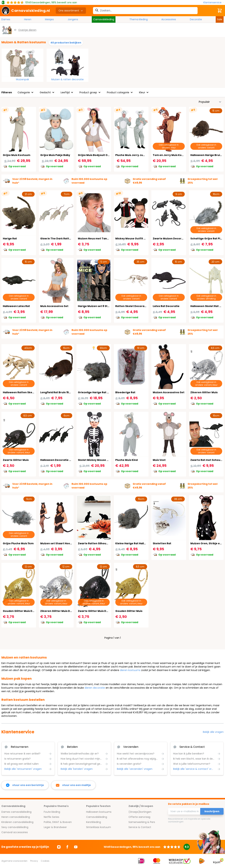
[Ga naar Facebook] (67, 847)
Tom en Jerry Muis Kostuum (172, 155)
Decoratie (196, 19)
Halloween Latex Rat (16, 306)
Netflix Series (52, 817)
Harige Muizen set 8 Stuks (95, 306)
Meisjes (49, 19)
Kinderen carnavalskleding (17, 822)
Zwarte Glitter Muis (16, 460)
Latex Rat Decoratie (166, 306)
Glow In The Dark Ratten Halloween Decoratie (71, 239)
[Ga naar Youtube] (76, 847)
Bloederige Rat (125, 392)
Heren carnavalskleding (16, 817)
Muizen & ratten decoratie (67, 79)
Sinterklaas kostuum (99, 827)
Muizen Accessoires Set (169, 392)
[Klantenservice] (213, 3)
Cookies (45, 861)
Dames (6, 19)
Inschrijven (212, 811)
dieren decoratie (95, 688)
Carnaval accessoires (15, 832)
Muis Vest (159, 460)
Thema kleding (139, 19)
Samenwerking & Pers (142, 822)
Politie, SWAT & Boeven (58, 822)
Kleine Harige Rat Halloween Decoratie (141, 543)
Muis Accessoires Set (54, 306)
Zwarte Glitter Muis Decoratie (98, 611)
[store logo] (26, 11)
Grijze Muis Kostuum (17, 155)
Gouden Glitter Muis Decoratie (23, 611)
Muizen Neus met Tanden (95, 239)
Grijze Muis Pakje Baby (55, 155)
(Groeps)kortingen (140, 812)
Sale (220, 19)
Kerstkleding (94, 822)
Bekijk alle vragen (213, 732)
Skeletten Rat (162, 543)
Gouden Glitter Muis (129, 611)
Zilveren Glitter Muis (204, 392)
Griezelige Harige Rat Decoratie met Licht (106, 392)
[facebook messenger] (25, 785)
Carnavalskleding (104, 19)
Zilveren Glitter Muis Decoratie (61, 611)
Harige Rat (10, 239)
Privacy (34, 861)
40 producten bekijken (66, 43)
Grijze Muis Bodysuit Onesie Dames (101, 155)
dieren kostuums (130, 670)
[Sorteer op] (210, 102)
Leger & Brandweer (55, 827)
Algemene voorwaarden (14, 861)
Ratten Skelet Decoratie (132, 306)
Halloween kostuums (99, 812)
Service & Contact (140, 827)
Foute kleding (52, 812)
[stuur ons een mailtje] (73, 785)
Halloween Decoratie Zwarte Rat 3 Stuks (67, 460)
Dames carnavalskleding (16, 812)
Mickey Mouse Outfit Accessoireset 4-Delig (144, 239)
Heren (28, 19)
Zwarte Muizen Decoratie (170, 239)
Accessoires (169, 19)
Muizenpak (22, 79)
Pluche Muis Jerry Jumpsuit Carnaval (140, 155)
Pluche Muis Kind (126, 460)
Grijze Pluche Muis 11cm (18, 543)
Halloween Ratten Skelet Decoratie (26, 392)
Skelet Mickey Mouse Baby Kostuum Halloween (109, 460)
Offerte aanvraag (139, 817)
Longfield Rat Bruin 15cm (57, 392)
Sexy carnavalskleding (15, 827)
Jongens (73, 19)
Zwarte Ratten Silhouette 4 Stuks (100, 543)
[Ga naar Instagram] (59, 847)
